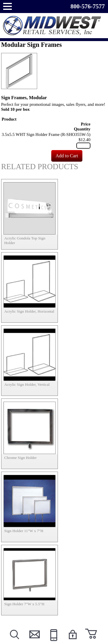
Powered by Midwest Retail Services (54, 26)
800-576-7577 (88, 6)
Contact (34, 642)
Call (53, 642)
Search (14, 642)
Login (72, 642)
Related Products (40, 167)
